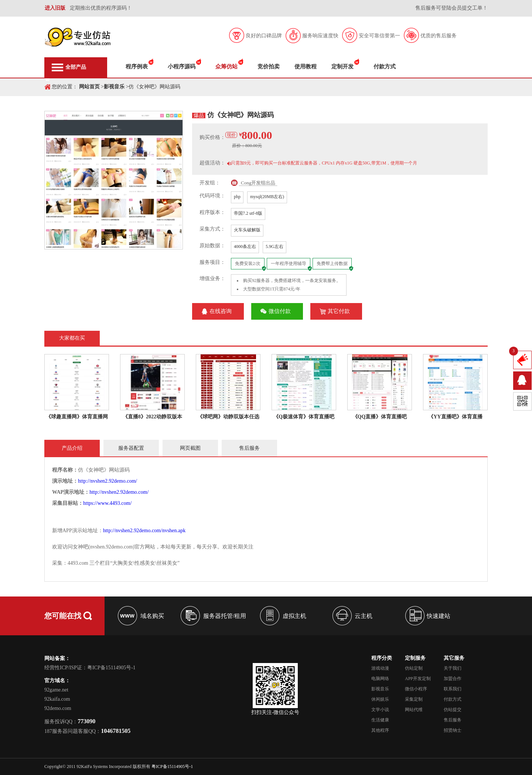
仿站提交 (453, 710)
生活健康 (380, 720)
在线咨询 (221, 311)
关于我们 (453, 668)
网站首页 (89, 87)
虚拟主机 (294, 616)
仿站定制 (414, 668)
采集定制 (414, 699)
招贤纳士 (453, 730)
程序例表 (137, 67)
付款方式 (385, 67)
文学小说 (380, 710)
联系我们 (453, 689)
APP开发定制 (418, 679)
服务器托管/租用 (225, 616)
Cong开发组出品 (258, 183)
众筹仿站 (226, 67)
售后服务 (453, 720)
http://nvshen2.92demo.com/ (108, 481)
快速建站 (439, 616)
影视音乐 (114, 87)
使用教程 (306, 67)
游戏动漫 (380, 668)
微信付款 (280, 311)
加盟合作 (453, 679)
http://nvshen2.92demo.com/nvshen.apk (144, 531)
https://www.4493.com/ (107, 503)
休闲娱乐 (380, 699)
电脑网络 (380, 679)
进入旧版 (55, 8)
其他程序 (380, 730)
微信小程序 (416, 689)
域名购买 (152, 616)
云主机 (364, 616)
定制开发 (342, 67)
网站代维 (414, 710)
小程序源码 (182, 67)
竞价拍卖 (269, 67)
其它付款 (339, 311)
